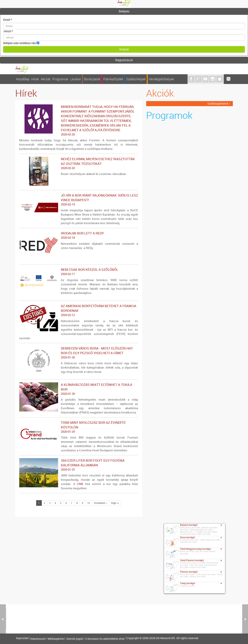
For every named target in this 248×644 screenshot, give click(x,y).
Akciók (46, 79)
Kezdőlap (23, 79)
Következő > (100, 503)
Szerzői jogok (75, 639)
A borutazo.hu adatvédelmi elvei (105, 639)
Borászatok (92, 79)
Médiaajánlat (56, 639)
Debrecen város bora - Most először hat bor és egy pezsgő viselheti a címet (79, 353)
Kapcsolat (22, 638)
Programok (60, 79)
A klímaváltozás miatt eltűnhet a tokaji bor (79, 389)
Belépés (124, 11)
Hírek (35, 79)
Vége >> (115, 503)
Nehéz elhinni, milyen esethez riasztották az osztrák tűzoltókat (79, 163)
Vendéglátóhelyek (161, 79)
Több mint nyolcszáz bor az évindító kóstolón (79, 427)
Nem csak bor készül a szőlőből (79, 272)
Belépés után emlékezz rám (20, 43)
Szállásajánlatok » (219, 104)
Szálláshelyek (136, 79)
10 (89, 503)
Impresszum (38, 639)
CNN (80, 484)
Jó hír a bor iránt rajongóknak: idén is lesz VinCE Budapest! (79, 200)
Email (7, 20)
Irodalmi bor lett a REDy (79, 235)
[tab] (124, 11)
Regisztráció (124, 60)
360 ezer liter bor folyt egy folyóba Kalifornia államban (79, 465)
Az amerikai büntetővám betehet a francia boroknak (79, 310)
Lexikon (76, 79)
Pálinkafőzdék (113, 79)
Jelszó (8, 31)
